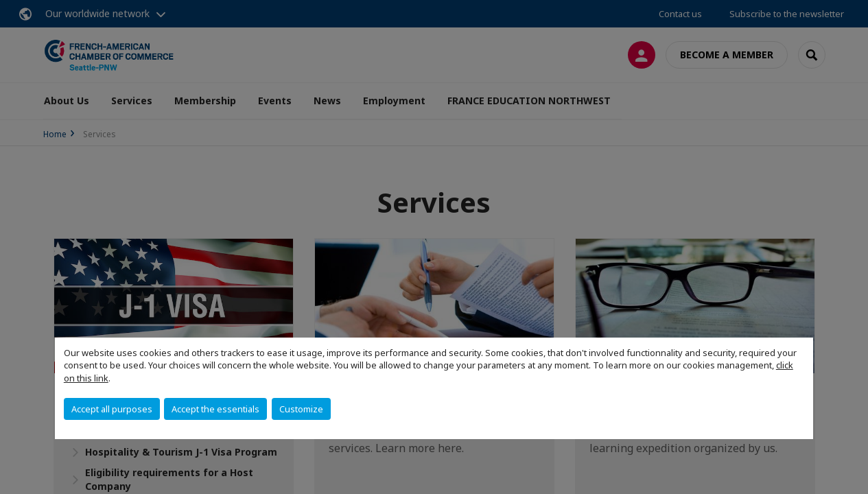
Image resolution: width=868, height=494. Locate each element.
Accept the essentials (215, 409)
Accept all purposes (112, 409)
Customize (301, 409)
